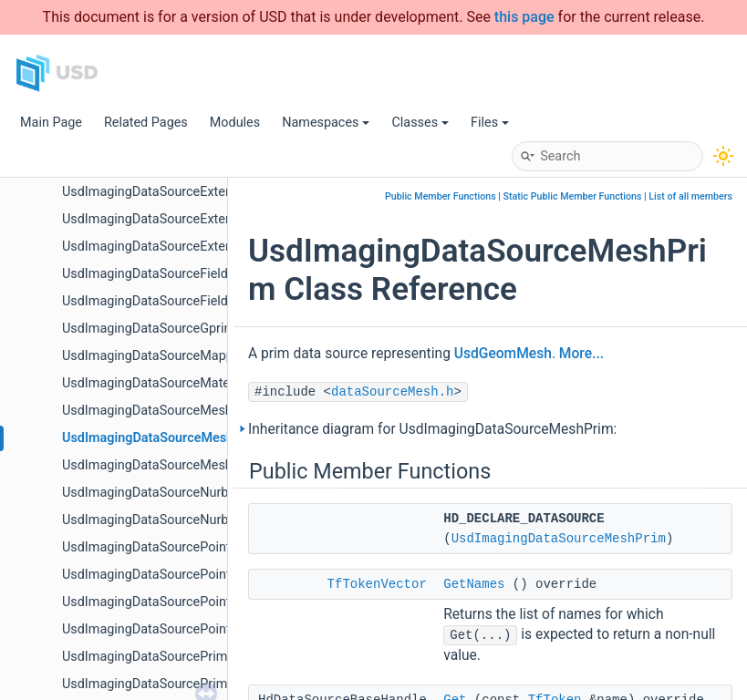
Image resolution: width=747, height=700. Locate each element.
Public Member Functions (441, 196)
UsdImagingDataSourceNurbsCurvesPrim (182, 493)
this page (524, 17)
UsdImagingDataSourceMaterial (155, 383)
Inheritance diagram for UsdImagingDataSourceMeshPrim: (432, 429)
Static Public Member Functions (573, 196)
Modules (235, 123)
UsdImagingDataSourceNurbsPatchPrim (179, 520)
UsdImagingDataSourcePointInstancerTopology (200, 602)
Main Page (51, 123)
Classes (420, 123)
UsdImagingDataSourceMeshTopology (174, 465)
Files (490, 123)
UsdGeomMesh (503, 354)
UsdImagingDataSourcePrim (145, 657)
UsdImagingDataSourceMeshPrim (162, 438)
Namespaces (326, 123)
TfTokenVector (377, 584)
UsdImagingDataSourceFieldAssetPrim (176, 301)
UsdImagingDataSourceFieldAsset (162, 274)
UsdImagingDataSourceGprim (149, 329)
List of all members (690, 196)
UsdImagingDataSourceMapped (155, 356)
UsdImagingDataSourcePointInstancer (173, 547)
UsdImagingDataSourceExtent (150, 192)
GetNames (474, 584)
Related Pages (146, 123)
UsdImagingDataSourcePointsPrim (163, 629)
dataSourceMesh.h (392, 392)
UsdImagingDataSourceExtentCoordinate (182, 219)
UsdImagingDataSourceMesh (147, 411)
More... (581, 354)
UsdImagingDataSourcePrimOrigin (162, 684)
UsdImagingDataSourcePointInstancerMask (190, 575)
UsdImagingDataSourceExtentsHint (165, 247)
